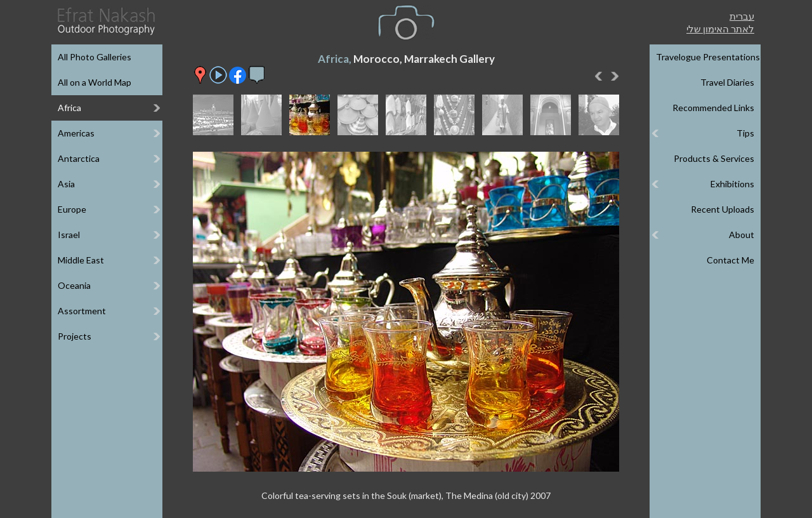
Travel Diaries (727, 82)
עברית (742, 16)
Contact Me (730, 260)
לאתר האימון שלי (720, 29)
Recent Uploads (723, 209)
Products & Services (714, 158)
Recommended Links (713, 108)
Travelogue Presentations (708, 57)
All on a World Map (95, 82)
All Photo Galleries (95, 57)
